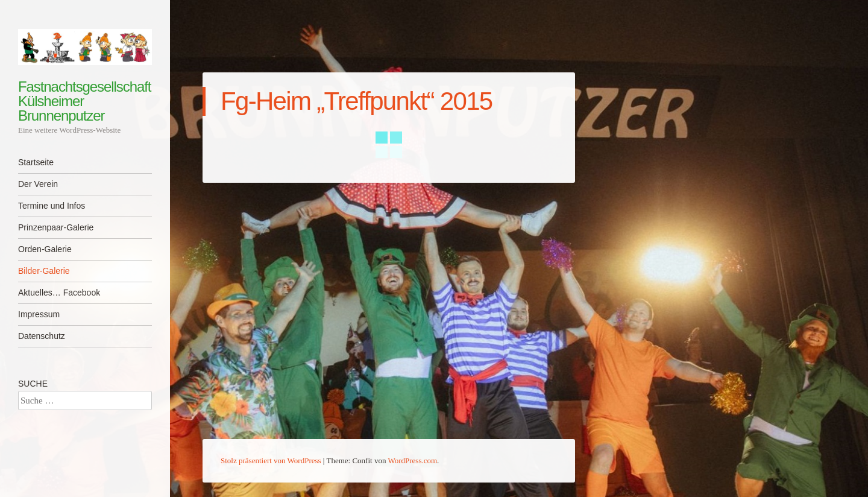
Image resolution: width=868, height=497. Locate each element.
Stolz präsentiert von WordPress (271, 461)
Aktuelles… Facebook (59, 293)
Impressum (39, 314)
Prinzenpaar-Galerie (56, 227)
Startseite (36, 162)
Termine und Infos (52, 206)
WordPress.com (412, 461)
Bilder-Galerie (44, 271)
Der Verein (38, 184)
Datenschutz (42, 336)
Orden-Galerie (45, 249)
